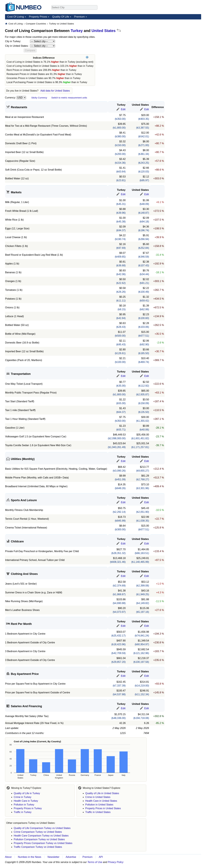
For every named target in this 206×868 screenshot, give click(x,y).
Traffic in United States (98, 812)
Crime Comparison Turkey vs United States (38, 832)
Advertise (71, 857)
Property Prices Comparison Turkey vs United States (43, 843)
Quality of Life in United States (102, 793)
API (101, 857)
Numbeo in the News (30, 857)
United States (103, 31)
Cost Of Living (16, 17)
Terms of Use (95, 862)
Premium (79, 17)
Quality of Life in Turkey (27, 793)
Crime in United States (98, 797)
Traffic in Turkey (23, 812)
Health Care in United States (101, 801)
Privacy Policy (116, 862)
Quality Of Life (61, 17)
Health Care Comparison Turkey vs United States (41, 836)
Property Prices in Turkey (28, 808)
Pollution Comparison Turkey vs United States (39, 839)
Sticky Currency (39, 98)
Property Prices (38, 17)
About (8, 857)
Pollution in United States (99, 805)
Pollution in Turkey (24, 805)
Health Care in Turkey (26, 801)
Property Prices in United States (103, 808)
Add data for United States (55, 91)
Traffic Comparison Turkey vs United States (38, 847)
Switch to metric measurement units (69, 98)
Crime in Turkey (23, 797)
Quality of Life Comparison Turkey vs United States (42, 828)
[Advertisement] (178, 42)
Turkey (77, 31)
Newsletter (54, 857)
